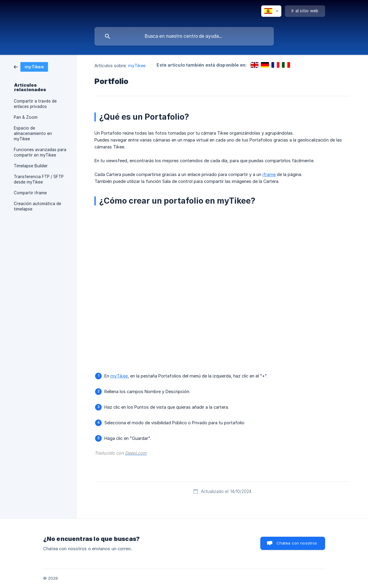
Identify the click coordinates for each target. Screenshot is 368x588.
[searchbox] (184, 36)
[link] (31, 66)
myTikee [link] (137, 66)
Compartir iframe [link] (30, 193)
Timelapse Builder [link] (31, 166)
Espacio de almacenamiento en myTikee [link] (33, 133)
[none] (271, 11)
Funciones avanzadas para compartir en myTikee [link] (40, 152)
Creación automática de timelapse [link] (37, 206)
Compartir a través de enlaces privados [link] (35, 104)
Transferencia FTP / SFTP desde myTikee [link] (39, 179)
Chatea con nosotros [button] (297, 543)
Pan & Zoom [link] (26, 117)
